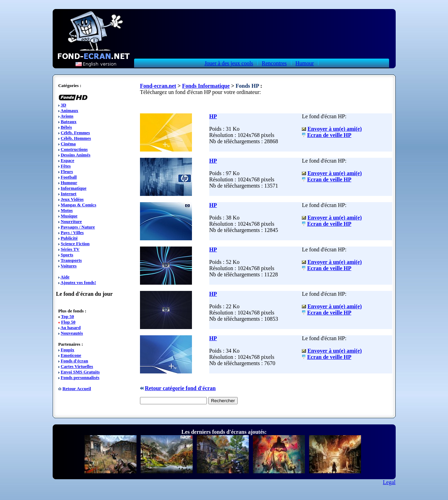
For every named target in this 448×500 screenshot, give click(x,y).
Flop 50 (68, 322)
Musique (69, 216)
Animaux (69, 110)
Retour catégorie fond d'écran (180, 388)
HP (213, 116)
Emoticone (71, 355)
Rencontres (274, 63)
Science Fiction (75, 244)
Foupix (67, 350)
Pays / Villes (72, 232)
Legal (389, 482)
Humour (305, 63)
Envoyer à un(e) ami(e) (335, 129)
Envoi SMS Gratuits (80, 372)
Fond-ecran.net (158, 86)
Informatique (73, 188)
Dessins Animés (76, 155)
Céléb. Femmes (75, 133)
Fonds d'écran (74, 361)
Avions (67, 116)
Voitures (69, 266)
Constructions (74, 149)
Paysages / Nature (78, 227)
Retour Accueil (77, 389)
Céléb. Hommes (76, 138)
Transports (71, 260)
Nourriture (71, 221)
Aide (65, 277)
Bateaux (69, 122)
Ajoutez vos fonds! (78, 282)
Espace (67, 160)
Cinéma (68, 144)
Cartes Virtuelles (77, 366)
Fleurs (67, 171)
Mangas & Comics (78, 205)
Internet (69, 194)
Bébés (66, 127)
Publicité (69, 238)
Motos (67, 210)
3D (63, 105)
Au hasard (70, 327)
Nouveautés (72, 333)
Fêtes (66, 166)
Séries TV (70, 249)
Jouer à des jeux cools (229, 63)
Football (69, 177)
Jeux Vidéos (72, 199)
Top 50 (67, 316)
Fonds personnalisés (80, 377)
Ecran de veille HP (329, 135)
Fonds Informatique (206, 86)
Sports (67, 255)
